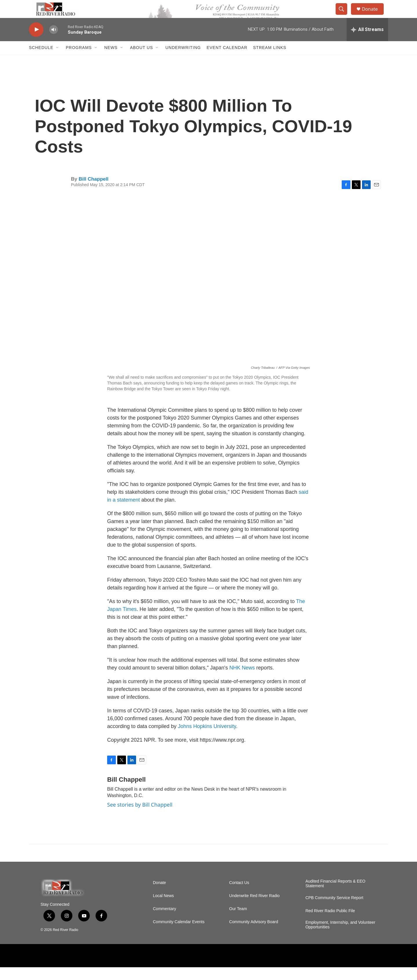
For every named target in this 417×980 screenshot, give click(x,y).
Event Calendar (227, 60)
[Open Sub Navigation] (58, 60)
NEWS (111, 60)
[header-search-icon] (344, 15)
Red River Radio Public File (330, 924)
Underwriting (183, 60)
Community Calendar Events (179, 935)
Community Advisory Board (254, 935)
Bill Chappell (93, 192)
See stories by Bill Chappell (140, 817)
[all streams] (367, 42)
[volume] (54, 42)
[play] (36, 42)
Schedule (41, 60)
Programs (79, 60)
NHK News (242, 680)
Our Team (238, 922)
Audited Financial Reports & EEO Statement (335, 896)
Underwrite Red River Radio (254, 909)
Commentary (164, 922)
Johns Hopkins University (207, 739)
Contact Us (239, 895)
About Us (141, 60)
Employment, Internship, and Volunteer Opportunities (340, 938)
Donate (373, 15)
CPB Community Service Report (334, 911)
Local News (163, 909)
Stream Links (270, 60)
